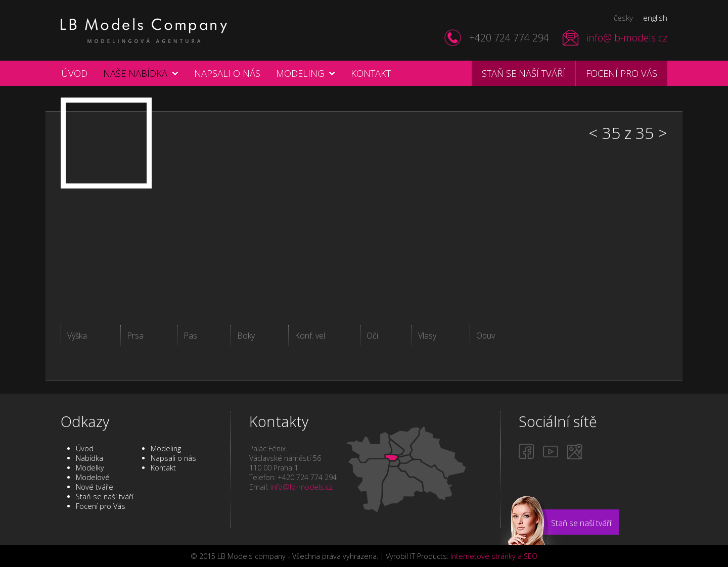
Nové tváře (95, 487)
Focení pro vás (622, 73)
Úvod (74, 73)
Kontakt (371, 73)
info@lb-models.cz (627, 38)
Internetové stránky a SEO (494, 556)
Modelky (90, 468)
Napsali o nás (227, 73)
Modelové (93, 477)
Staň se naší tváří (524, 73)
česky (623, 18)
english (655, 18)
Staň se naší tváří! (582, 523)
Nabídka (89, 458)
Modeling (300, 73)
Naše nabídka (135, 73)
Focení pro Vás (101, 506)
